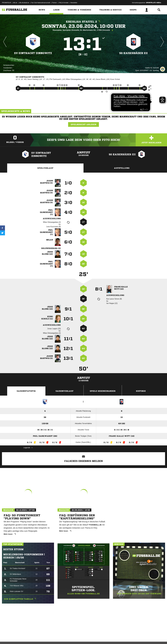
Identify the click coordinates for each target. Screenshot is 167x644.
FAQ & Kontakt (64, 3)
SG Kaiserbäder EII (133, 53)
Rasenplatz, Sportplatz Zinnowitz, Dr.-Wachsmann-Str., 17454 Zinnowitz (84, 30)
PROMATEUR (6, 3)
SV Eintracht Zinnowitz (33, 53)
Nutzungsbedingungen (35, 638)
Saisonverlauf (65, 391)
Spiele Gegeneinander (103, 391)
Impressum (5, 638)
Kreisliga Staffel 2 (84, 22)
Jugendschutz (49, 638)
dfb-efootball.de (24, 3)
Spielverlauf (45, 168)
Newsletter (74, 3)
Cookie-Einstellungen (78, 638)
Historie (141, 391)
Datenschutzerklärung (18, 638)
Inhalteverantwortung (62, 638)
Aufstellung (122, 168)
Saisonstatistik (26, 391)
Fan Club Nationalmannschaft (41, 3)
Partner (55, 3)
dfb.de (15, 3)
